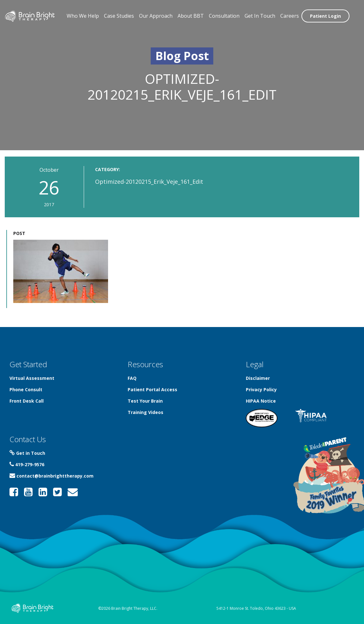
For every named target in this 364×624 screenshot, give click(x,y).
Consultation (224, 16)
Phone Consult (26, 389)
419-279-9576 (27, 464)
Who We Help (83, 16)
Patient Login (325, 16)
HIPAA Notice (261, 401)
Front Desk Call (27, 401)
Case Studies (119, 16)
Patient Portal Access (152, 389)
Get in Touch (27, 453)
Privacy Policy (261, 389)
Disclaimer (258, 378)
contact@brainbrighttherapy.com (52, 476)
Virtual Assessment (32, 378)
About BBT (191, 16)
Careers (290, 16)
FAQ (132, 378)
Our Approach (156, 16)
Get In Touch (260, 16)
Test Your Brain (145, 401)
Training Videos (146, 412)
